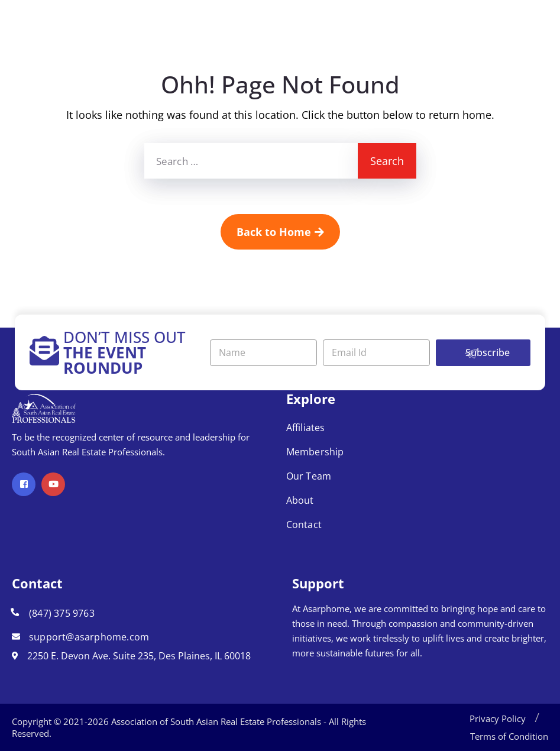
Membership (315, 452)
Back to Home (280, 232)
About (300, 500)
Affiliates (306, 428)
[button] (537, 718)
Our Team (309, 476)
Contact (304, 525)
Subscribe (488, 352)
